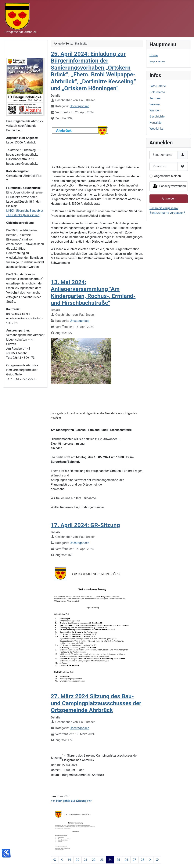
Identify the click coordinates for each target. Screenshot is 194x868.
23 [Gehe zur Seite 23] (102, 860)
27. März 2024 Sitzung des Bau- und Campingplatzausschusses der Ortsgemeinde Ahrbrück (96, 703)
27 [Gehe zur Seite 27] (135, 860)
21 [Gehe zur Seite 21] (86, 860)
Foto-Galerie (158, 86)
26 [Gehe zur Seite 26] (126, 860)
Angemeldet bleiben (167, 176)
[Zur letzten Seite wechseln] (157, 860)
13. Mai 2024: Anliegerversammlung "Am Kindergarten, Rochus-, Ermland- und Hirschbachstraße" (93, 293)
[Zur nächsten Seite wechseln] (150, 860)
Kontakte (156, 123)
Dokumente (157, 92)
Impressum (157, 61)
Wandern (155, 110)
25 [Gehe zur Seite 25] (118, 860)
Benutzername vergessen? (167, 213)
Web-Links (156, 129)
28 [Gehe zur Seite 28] (143, 860)
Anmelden (169, 199)
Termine (155, 98)
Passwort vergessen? (164, 208)
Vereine (154, 104)
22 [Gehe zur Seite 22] (94, 860)
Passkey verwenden (169, 186)
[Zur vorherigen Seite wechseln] (62, 860)
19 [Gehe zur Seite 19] (69, 860)
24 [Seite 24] (110, 860)
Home (154, 55)
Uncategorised (79, 106)
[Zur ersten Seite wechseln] (55, 860)
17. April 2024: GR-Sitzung (85, 525)
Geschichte (157, 116)
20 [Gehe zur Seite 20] (77, 860)
